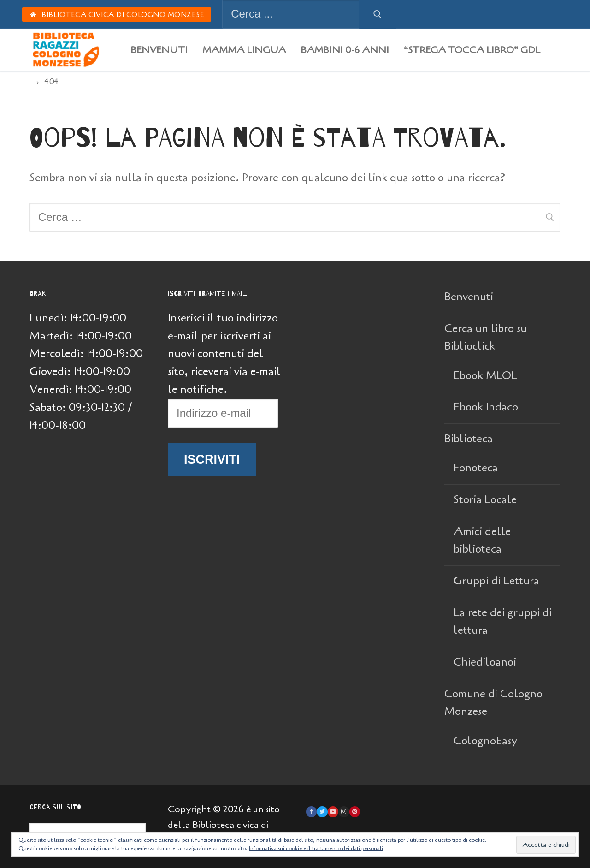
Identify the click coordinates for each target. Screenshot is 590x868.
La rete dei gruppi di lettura (503, 622)
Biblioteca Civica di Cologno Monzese (117, 15)
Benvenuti (469, 297)
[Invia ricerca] (378, 14)
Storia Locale (485, 500)
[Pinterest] (355, 812)
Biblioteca (470, 439)
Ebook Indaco (486, 407)
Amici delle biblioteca (482, 541)
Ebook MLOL (485, 376)
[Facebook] (311, 812)
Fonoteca (476, 468)
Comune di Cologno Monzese (493, 703)
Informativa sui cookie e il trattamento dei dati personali (316, 848)
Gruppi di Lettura (496, 581)
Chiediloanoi (485, 662)
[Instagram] (344, 812)
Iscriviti (212, 459)
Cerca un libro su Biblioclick (486, 338)
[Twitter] (322, 812)
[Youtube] (333, 812)
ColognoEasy (485, 741)
